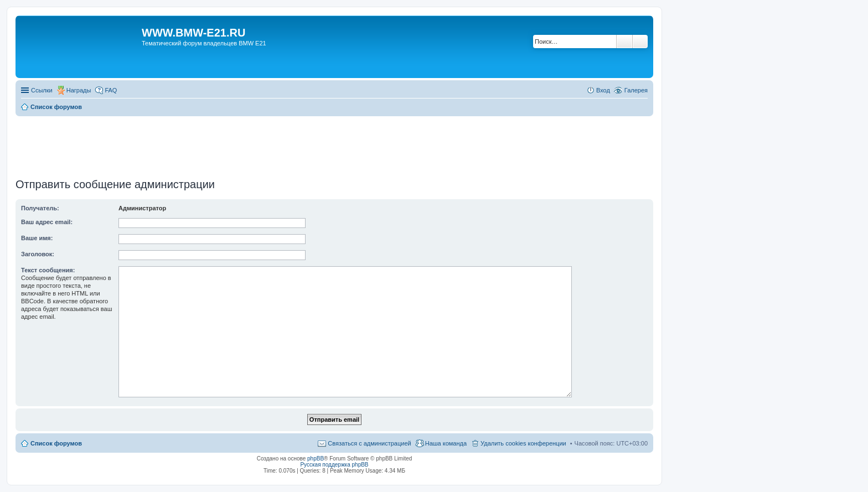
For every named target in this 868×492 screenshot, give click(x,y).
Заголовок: (38, 254)
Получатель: (40, 208)
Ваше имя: (37, 238)
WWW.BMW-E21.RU (193, 33)
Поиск (624, 42)
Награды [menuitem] (79, 90)
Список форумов (56, 443)
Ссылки (42, 90)
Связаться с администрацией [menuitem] (369, 443)
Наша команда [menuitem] (446, 443)
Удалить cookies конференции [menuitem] (523, 443)
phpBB (316, 459)
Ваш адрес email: (47, 222)
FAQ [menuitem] (111, 90)
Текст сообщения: (48, 270)
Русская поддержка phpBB (334, 465)
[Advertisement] (334, 143)
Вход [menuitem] (603, 90)
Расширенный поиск (640, 42)
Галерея (636, 90)
